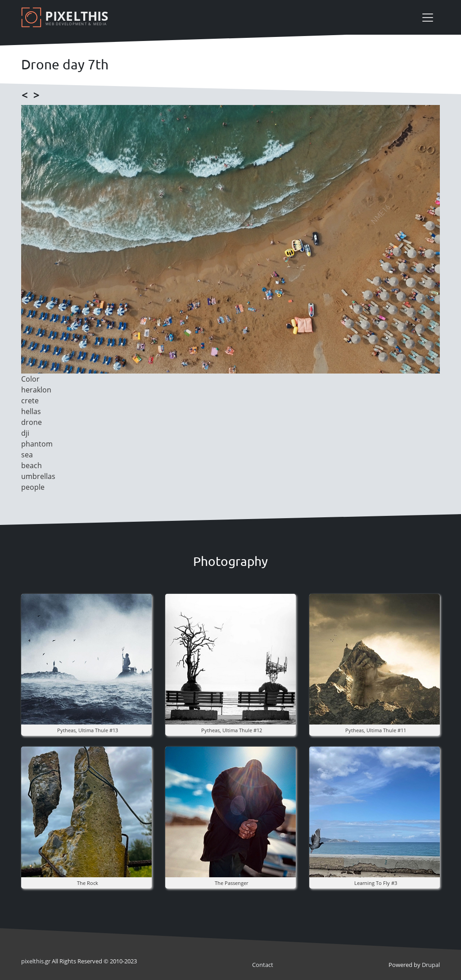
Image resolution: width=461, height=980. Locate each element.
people (33, 487)
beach (32, 465)
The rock (88, 883)
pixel (32, 961)
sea (27, 455)
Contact (263, 965)
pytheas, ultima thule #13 (88, 730)
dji (25, 433)
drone (32, 422)
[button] (86, 658)
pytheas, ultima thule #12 (232, 730)
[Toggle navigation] (428, 18)
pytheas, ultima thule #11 (376, 730)
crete (30, 401)
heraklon (36, 390)
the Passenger (231, 883)
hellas (31, 411)
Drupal (431, 965)
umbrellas (38, 476)
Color (30, 379)
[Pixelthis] (66, 17)
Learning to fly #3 (376, 883)
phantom (37, 444)
